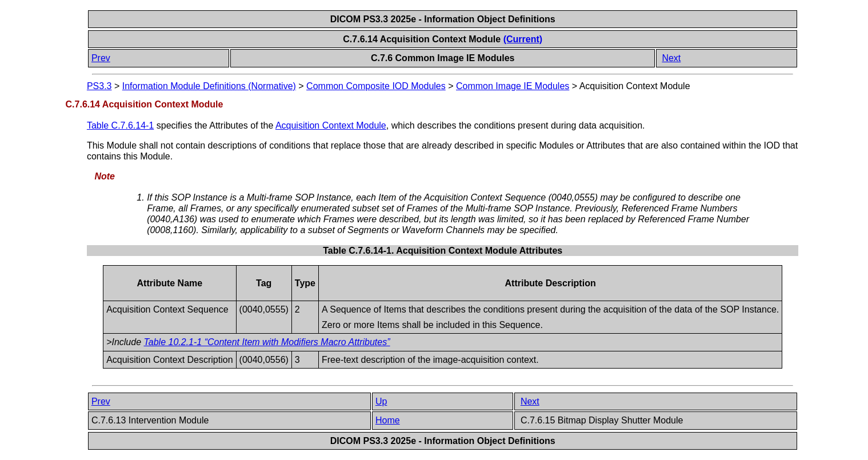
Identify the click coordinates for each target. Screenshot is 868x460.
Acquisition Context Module (331, 125)
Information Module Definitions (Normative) (209, 86)
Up (381, 401)
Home (388, 420)
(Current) (523, 39)
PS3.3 (99, 86)
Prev (101, 58)
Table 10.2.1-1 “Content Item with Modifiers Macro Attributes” (267, 342)
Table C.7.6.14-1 (120, 125)
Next (671, 58)
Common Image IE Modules (513, 86)
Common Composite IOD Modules (376, 86)
